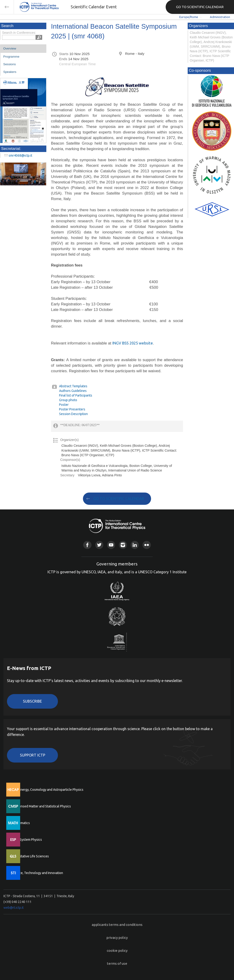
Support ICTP (33, 755)
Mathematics (21, 823)
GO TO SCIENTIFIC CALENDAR (200, 7)
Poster (64, 405)
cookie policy (117, 951)
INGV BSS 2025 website (133, 343)
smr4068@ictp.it (20, 155)
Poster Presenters (72, 409)
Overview (10, 48)
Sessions (9, 64)
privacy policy (117, 938)
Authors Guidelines (73, 391)
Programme (11, 57)
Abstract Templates (73, 386)
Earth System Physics (27, 840)
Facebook (87, 545)
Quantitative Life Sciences (30, 856)
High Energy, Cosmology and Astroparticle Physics (47, 790)
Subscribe (32, 701)
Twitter (99, 545)
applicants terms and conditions (117, 925)
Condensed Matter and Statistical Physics (41, 806)
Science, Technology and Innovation (37, 873)
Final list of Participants (76, 395)
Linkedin (135, 545)
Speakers (10, 72)
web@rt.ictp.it (14, 908)
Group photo (68, 400)
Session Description (73, 414)
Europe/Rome (189, 17)
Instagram (123, 545)
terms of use (117, 963)
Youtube (111, 545)
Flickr (147, 545)
